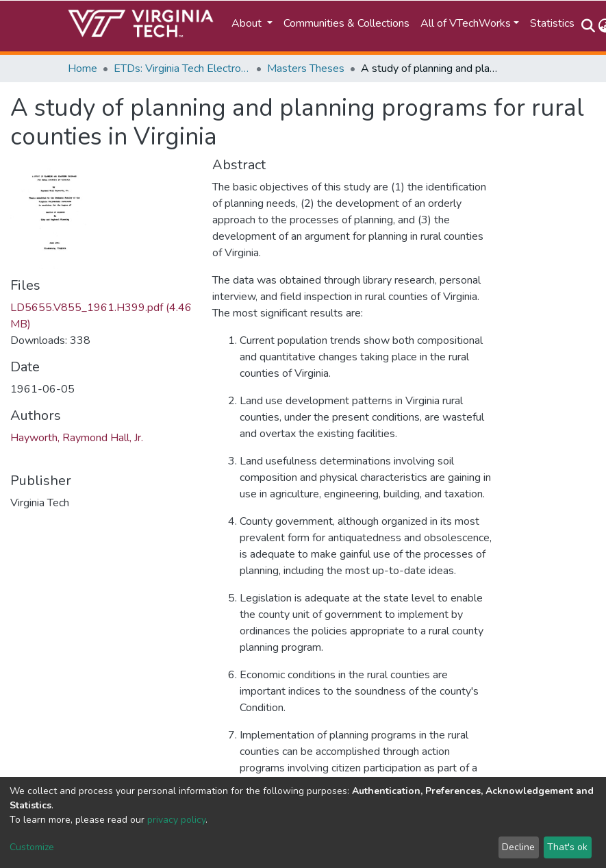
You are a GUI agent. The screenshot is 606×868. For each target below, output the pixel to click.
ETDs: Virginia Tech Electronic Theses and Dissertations (182, 69)
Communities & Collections (346, 23)
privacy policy (176, 820)
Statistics (552, 23)
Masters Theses (306, 69)
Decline (518, 847)
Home (83, 69)
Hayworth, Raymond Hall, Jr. (77, 438)
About (248, 23)
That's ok (567, 847)
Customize (32, 847)
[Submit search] (589, 26)
